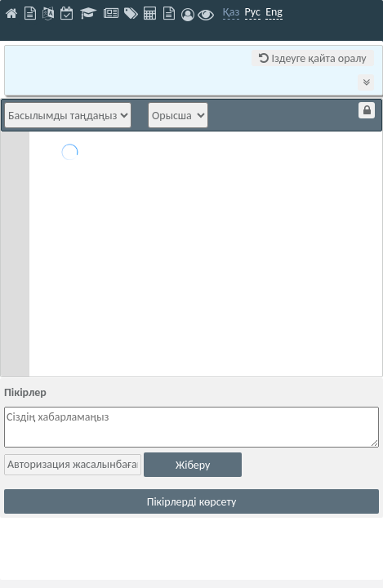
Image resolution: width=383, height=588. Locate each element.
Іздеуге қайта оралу (312, 58)
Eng (274, 12)
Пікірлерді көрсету (192, 502)
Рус (253, 12)
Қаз (232, 12)
